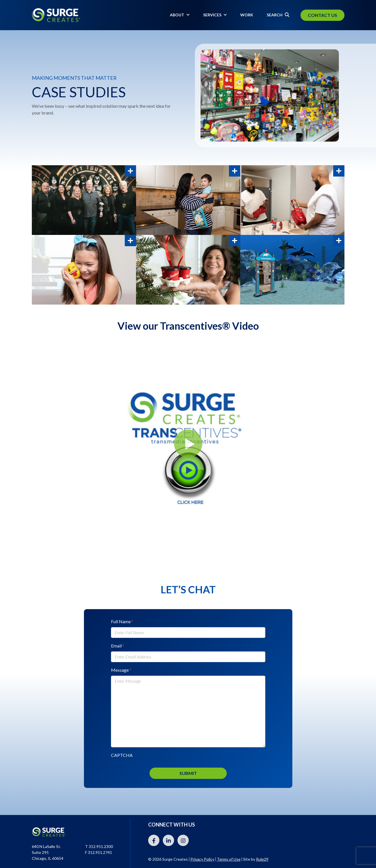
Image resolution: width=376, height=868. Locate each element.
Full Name (122, 621)
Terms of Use (229, 859)
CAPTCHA (122, 755)
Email (118, 646)
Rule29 (262, 859)
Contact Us (322, 15)
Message (121, 670)
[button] (188, 444)
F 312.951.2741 (99, 852)
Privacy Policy (202, 859)
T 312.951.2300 (99, 846)
